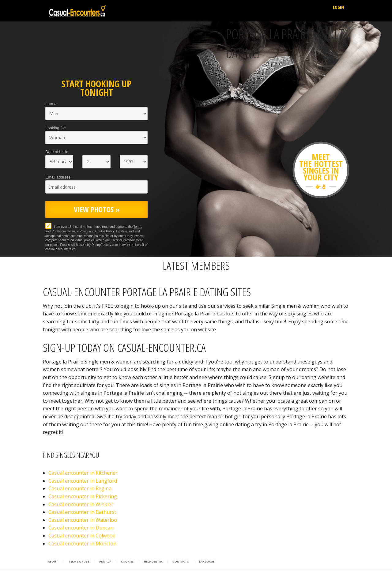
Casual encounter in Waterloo (83, 520)
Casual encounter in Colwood (82, 536)
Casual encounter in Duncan (81, 528)
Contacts (181, 562)
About (53, 562)
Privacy (105, 562)
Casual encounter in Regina (80, 488)
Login (338, 7)
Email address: (58, 177)
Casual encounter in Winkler (81, 504)
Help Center (153, 562)
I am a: (51, 104)
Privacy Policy (78, 231)
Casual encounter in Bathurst (82, 512)
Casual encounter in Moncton (82, 544)
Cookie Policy (105, 231)
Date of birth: (57, 152)
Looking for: (56, 128)
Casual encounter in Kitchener (83, 473)
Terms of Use (79, 562)
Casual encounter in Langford (83, 481)
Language (207, 562)
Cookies (127, 562)
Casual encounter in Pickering (83, 496)
